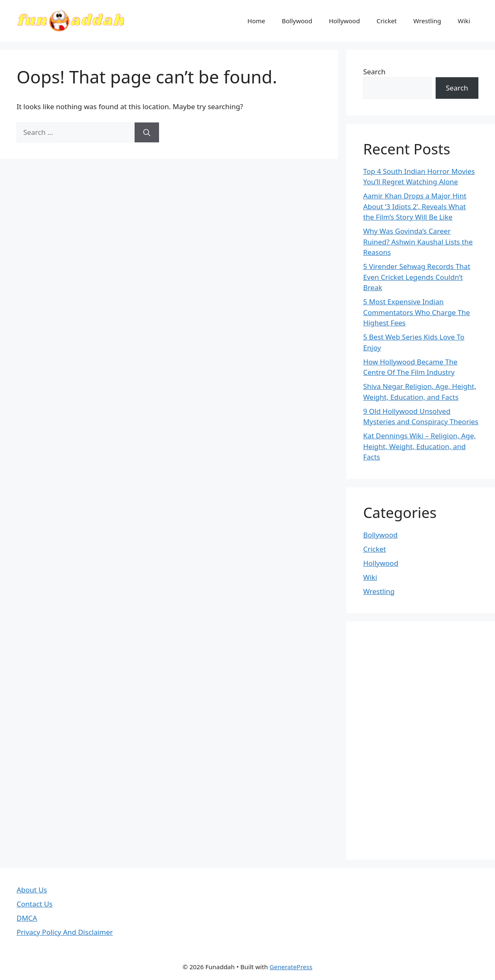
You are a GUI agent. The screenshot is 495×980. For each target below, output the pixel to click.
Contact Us (35, 904)
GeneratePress (291, 967)
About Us (32, 890)
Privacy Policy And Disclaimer (65, 932)
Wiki (464, 21)
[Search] (147, 132)
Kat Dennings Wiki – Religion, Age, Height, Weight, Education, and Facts (419, 446)
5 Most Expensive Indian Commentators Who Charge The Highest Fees (416, 312)
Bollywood (297, 21)
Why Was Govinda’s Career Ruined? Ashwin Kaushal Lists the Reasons (418, 242)
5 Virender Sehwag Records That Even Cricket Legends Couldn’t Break (417, 277)
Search (374, 72)
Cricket (387, 21)
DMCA (27, 918)
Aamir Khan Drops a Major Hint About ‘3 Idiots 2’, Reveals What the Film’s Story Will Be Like (415, 206)
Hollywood (344, 21)
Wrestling (427, 21)
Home (256, 21)
